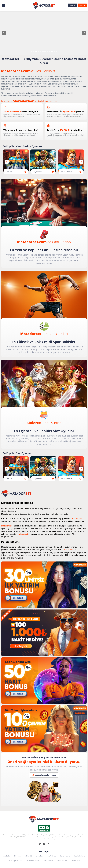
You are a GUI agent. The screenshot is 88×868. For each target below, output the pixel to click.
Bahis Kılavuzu (76, 861)
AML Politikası (51, 856)
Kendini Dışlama (79, 856)
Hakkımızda (17, 856)
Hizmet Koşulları (65, 856)
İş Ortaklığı (39, 856)
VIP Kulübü (29, 856)
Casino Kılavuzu (62, 861)
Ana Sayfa (6, 856)
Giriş (73, 5)
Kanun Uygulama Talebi (15, 861)
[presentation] (81, 162)
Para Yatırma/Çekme (34, 861)
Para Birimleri (49, 861)
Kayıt (82, 5)
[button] (4, 33)
